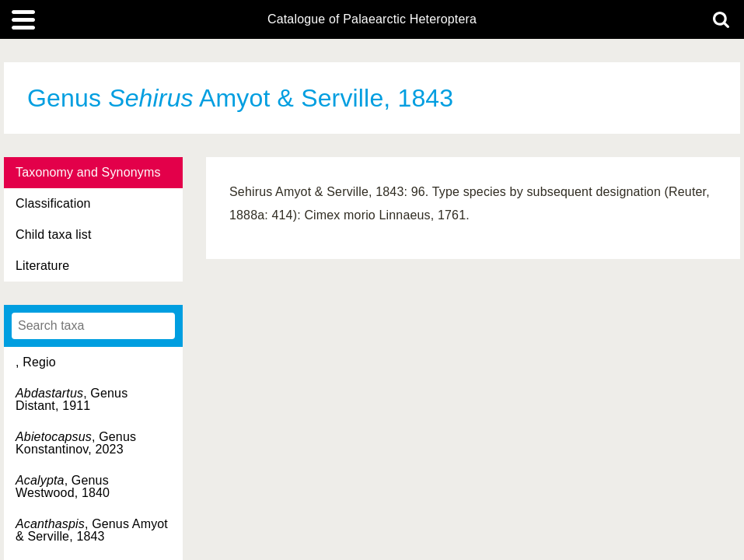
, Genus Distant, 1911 (72, 399)
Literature (42, 266)
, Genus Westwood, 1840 (63, 486)
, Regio (36, 362)
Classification (53, 203)
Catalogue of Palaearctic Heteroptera (372, 19)
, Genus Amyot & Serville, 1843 (92, 530)
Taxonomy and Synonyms (88, 172)
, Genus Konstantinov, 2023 (76, 443)
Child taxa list (54, 234)
